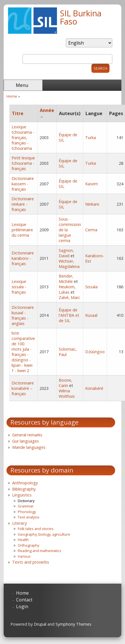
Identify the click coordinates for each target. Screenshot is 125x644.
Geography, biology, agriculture (44, 534)
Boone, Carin (65, 383)
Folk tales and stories (36, 529)
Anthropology (25, 483)
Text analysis (29, 517)
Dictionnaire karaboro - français (23, 258)
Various (24, 556)
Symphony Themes (74, 624)
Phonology (27, 512)
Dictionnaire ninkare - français (23, 204)
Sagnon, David (66, 253)
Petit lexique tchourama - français (23, 163)
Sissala (91, 287)
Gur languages (26, 441)
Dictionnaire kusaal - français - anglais (23, 315)
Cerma (91, 230)
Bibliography (24, 489)
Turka (91, 138)
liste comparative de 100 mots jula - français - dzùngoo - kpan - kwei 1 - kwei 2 (23, 352)
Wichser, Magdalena (69, 264)
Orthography (28, 545)
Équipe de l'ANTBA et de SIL (69, 315)
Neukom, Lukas (67, 289)
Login (22, 606)
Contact (24, 600)
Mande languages (29, 447)
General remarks (27, 435)
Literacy (19, 523)
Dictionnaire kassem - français (23, 184)
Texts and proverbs (31, 562)
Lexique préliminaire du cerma (22, 230)
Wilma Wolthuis (67, 394)
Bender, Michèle (66, 279)
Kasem (92, 184)
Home (12, 96)
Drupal (40, 624)
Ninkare (92, 204)
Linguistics (22, 495)
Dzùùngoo (95, 352)
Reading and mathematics (40, 551)
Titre (18, 113)
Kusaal (91, 315)
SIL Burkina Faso (81, 17)
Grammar (26, 506)
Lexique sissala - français (19, 287)
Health (23, 540)
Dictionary (26, 501)
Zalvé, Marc (69, 297)
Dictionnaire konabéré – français (23, 388)
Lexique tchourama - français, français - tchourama (23, 138)
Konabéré (94, 388)
